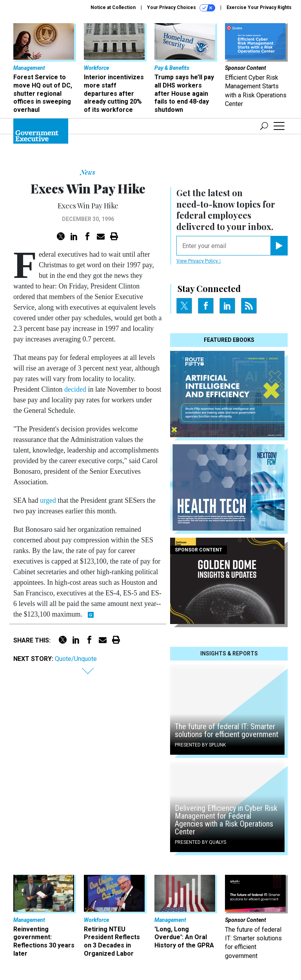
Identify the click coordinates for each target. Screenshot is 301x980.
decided (75, 389)
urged (48, 500)
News (88, 172)
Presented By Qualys (200, 842)
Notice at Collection (113, 7)
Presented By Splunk (200, 745)
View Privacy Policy (199, 261)
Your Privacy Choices (181, 8)
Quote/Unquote (76, 659)
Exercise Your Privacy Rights (259, 7)
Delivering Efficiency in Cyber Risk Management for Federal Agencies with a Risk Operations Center (226, 820)
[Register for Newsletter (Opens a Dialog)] (279, 246)
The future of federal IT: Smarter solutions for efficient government (227, 730)
